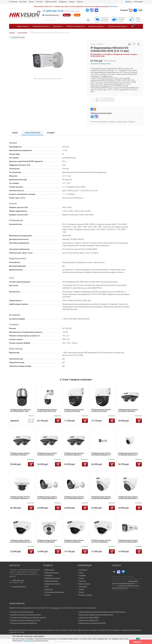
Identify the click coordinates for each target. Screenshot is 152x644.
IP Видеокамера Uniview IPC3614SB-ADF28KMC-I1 (128, 498)
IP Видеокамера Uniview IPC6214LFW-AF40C (74, 410)
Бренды (72, 2)
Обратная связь (51, 2)
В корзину (109, 100)
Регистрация (138, 2)
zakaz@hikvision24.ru (52, 15)
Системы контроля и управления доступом (25, 620)
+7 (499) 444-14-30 (53, 11)
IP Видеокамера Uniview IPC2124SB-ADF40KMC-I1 (47, 498)
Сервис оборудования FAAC (89, 620)
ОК (138, 639)
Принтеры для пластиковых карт (22, 612)
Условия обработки (29, 641)
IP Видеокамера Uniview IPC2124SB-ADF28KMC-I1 (74, 498)
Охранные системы (96, 26)
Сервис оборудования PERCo (89, 617)
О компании (13, 2)
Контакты (40, 2)
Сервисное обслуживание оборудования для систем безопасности (102, 612)
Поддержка (63, 2)
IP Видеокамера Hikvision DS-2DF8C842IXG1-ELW (21, 410)
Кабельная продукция (75, 26)
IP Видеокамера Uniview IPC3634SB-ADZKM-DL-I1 (128, 454)
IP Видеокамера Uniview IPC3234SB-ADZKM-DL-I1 (20, 498)
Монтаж (67, 15)
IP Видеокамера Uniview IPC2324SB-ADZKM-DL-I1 (101, 454)
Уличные (131, 122)
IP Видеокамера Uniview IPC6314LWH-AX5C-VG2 (47, 410)
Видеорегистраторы (41, 26)
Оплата (31, 2)
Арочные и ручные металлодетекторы (24, 623)
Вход (128, 2)
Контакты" (114, 6)
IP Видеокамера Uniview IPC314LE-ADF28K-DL (74, 541)
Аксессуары (49, 589)
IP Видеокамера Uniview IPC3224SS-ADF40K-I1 (128, 410)
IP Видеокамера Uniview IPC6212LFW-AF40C (101, 410)
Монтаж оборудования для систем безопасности (96, 615)
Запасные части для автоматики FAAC (92, 623)
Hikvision (112, 122)
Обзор (15, 133)
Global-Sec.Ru (55, 608)
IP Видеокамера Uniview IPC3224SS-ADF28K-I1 (20, 454)
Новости (80, 2)
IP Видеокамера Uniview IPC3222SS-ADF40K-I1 (47, 454)
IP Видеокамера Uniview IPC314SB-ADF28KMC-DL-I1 (21, 541)
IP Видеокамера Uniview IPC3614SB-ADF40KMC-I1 (101, 498)
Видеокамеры (23, 26)
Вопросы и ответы (85, 595)
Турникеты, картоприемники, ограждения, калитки (28, 617)
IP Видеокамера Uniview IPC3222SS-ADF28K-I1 (74, 454)
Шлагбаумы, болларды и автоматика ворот (26, 615)
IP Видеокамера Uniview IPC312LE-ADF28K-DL (101, 541)
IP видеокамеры (122, 122)
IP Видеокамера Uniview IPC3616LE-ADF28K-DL (47, 541)
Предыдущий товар (17, 37)
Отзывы (51, 132)
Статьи (81, 592)
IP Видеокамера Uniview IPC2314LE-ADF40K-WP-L (128, 541)
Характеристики (32, 133)
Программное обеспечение (54, 592)
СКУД (47, 586)
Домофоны (58, 26)
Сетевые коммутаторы (117, 26)
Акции (77, 15)
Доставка (23, 2)
